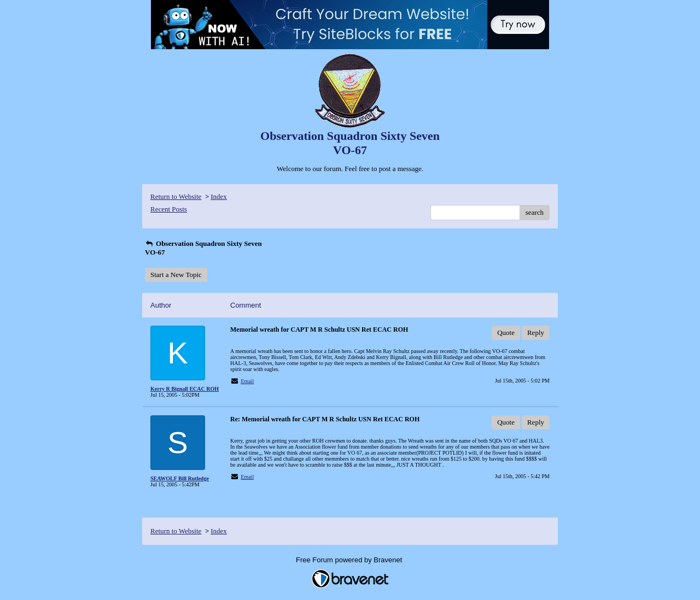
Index (219, 196)
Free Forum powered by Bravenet (350, 560)
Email (247, 381)
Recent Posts (169, 209)
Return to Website (176, 196)
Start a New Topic (176, 275)
